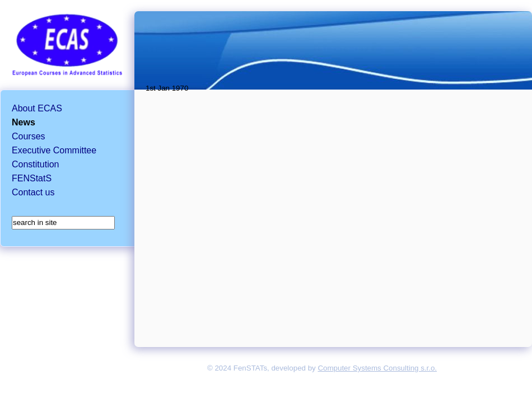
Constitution (36, 164)
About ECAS (37, 108)
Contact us (33, 192)
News (24, 122)
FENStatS (32, 178)
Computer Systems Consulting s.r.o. (377, 368)
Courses (29, 136)
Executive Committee (54, 150)
